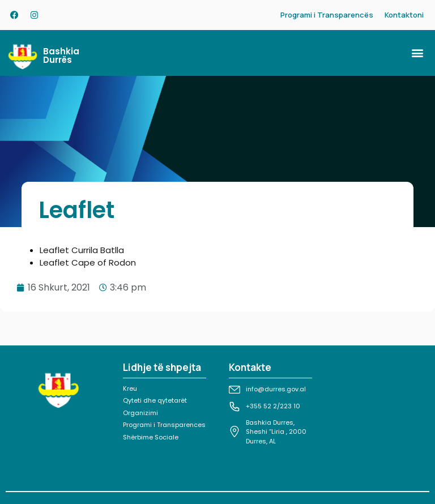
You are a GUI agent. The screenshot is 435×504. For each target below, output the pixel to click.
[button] (417, 53)
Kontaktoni (404, 15)
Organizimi (140, 413)
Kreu (130, 388)
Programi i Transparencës (327, 15)
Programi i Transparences (164, 425)
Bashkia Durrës (61, 55)
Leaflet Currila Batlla (82, 250)
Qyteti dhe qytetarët (155, 400)
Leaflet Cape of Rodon (88, 262)
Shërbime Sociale (151, 437)
